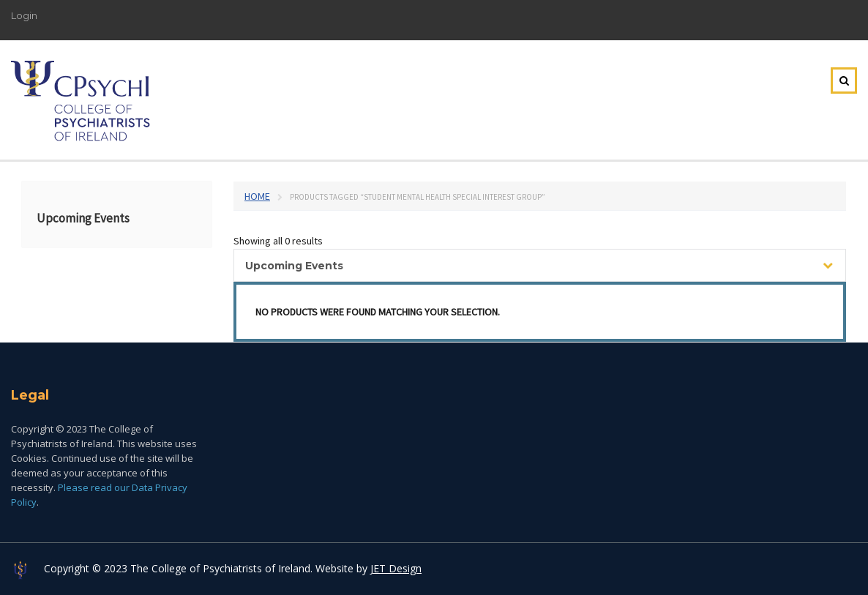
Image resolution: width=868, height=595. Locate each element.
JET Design (396, 568)
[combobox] (540, 265)
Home (257, 196)
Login (24, 15)
